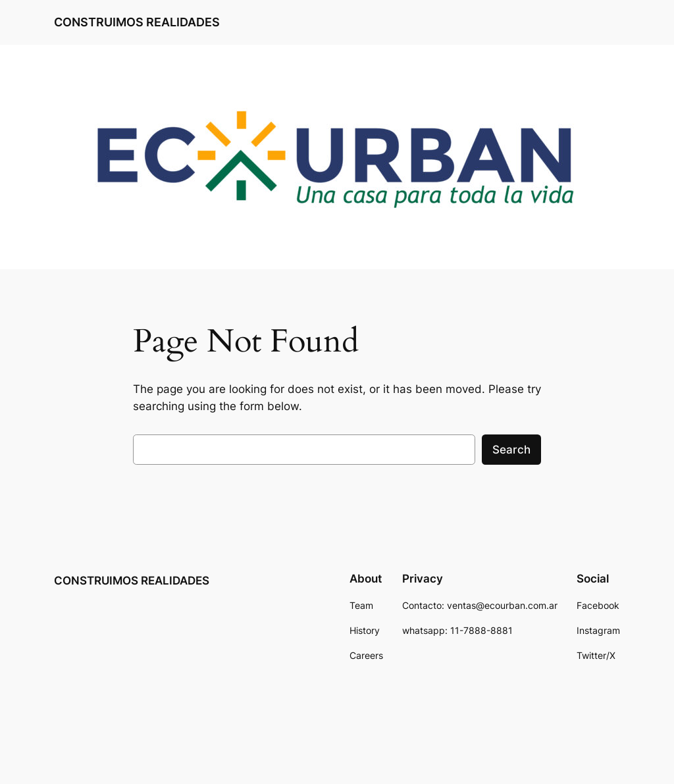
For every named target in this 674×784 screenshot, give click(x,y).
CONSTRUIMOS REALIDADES (137, 22)
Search (511, 450)
